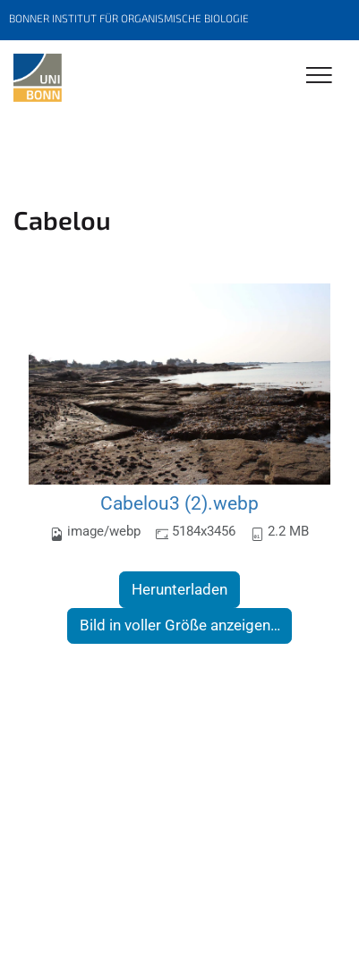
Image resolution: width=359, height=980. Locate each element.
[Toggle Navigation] (319, 76)
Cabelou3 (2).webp (179, 503)
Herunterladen (179, 589)
